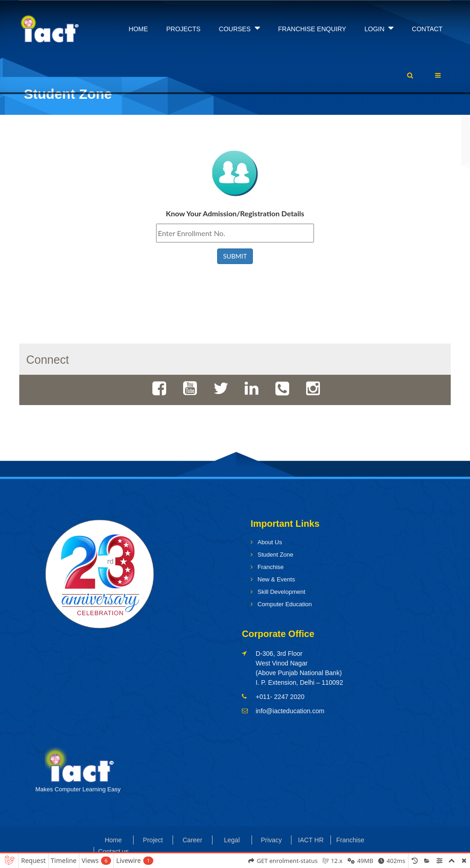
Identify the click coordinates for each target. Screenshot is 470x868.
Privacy (271, 840)
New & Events (276, 579)
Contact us (114, 851)
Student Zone (275, 555)
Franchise (271, 567)
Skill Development (281, 592)
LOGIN (379, 28)
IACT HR (311, 840)
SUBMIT (235, 256)
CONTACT (427, 29)
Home (113, 840)
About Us (270, 542)
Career (193, 840)
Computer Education (285, 604)
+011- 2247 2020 (280, 697)
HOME (138, 29)
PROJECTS (183, 29)
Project (153, 840)
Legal (232, 840)
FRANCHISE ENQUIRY (312, 29)
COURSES (239, 28)
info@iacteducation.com (290, 711)
